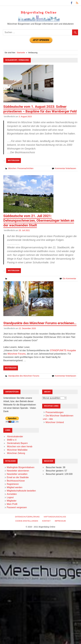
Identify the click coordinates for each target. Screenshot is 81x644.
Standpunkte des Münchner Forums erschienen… (40, 323)
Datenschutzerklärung (27, 517)
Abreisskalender (15, 436)
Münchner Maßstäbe (17, 450)
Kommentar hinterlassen (66, 168)
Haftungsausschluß (55, 517)
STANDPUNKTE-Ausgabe (63, 350)
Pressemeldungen (55, 412)
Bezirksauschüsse (16, 481)
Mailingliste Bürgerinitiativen (21, 467)
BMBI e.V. (12, 440)
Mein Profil (12, 504)
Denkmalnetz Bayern (17, 443)
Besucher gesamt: (55, 474)
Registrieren (13, 484)
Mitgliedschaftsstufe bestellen (21, 491)
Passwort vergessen (17, 507)
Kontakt (46, 521)
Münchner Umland (55, 422)
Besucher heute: (54, 467)
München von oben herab (20, 447)
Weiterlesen (14, 160)
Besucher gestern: (55, 471)
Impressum (60, 521)
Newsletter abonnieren (18, 471)
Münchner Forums (17, 354)
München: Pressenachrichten (21, 168)
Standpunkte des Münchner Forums (24, 376)
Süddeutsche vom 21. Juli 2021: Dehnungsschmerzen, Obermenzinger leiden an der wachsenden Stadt (39, 221)
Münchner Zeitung (16, 453)
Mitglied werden (15, 487)
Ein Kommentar (69, 278)
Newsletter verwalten (17, 474)
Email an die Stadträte (18, 477)
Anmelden (12, 494)
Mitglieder (12, 501)
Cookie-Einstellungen (27, 521)
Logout (10, 497)
